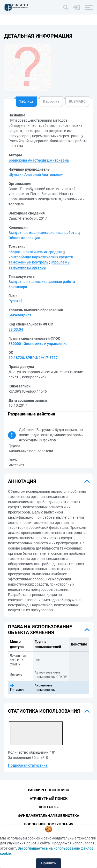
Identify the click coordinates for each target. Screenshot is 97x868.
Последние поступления (48, 824)
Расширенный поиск (48, 790)
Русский (16, 301)
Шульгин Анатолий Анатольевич (36, 175)
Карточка (51, 101)
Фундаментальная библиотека (48, 816)
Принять (48, 863)
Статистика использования (44, 711)
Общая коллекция (24, 238)
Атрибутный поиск (49, 798)
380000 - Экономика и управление (38, 344)
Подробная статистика (28, 765)
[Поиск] (66, 7)
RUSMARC (77, 101)
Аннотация (22, 481)
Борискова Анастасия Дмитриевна (39, 160)
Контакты (49, 807)
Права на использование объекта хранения (40, 630)
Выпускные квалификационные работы (43, 233)
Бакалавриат (20, 315)
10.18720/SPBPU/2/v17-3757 (33, 358)
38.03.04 (16, 329)
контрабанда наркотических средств (41, 257)
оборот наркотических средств (35, 252)
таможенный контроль (28, 262)
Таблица (26, 101)
